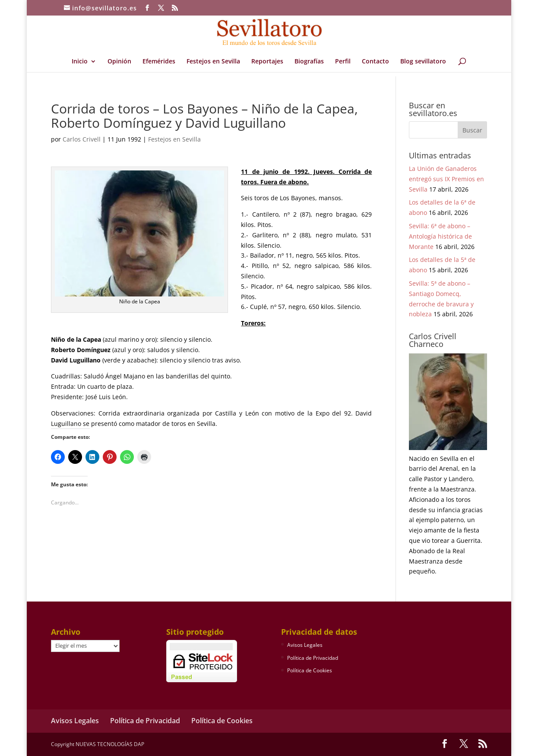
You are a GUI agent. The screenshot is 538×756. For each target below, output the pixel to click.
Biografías (309, 62)
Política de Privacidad (313, 658)
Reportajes (267, 62)
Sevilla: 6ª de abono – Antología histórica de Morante (440, 236)
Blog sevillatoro (423, 62)
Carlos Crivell (82, 139)
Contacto (375, 62)
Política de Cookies (310, 670)
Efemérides (159, 62)
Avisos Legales (305, 645)
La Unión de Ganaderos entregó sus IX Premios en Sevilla (446, 179)
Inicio (80, 62)
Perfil (343, 62)
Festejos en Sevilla (213, 62)
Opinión (119, 62)
